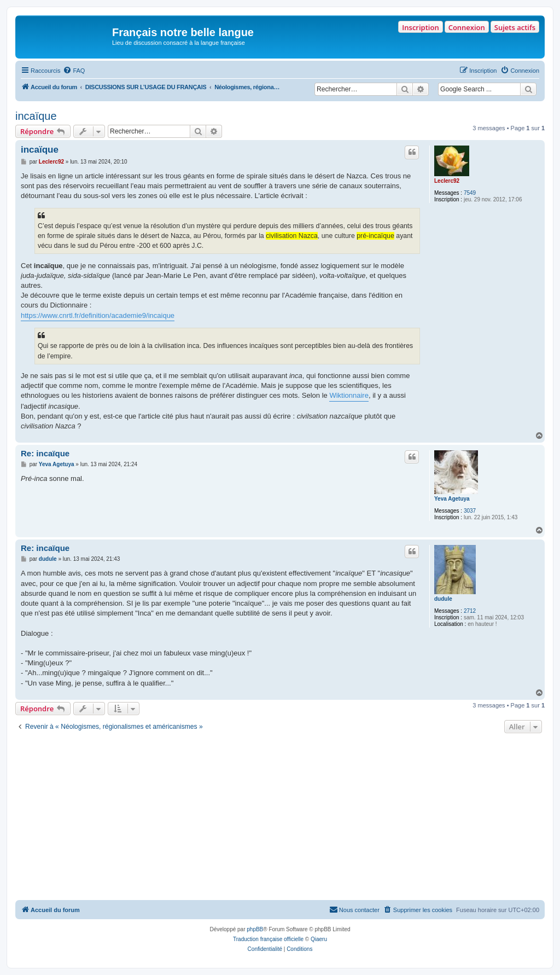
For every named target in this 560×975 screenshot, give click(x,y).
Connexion (467, 27)
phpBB (255, 929)
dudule (443, 599)
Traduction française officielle (268, 939)
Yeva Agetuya (452, 499)
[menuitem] (74, 71)
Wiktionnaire (349, 395)
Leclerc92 (447, 181)
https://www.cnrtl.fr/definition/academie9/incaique (98, 315)
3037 (470, 511)
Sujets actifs (515, 27)
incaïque (36, 116)
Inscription (420, 27)
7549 (470, 193)
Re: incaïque (45, 453)
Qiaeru (319, 939)
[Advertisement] (280, 818)
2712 (470, 611)
